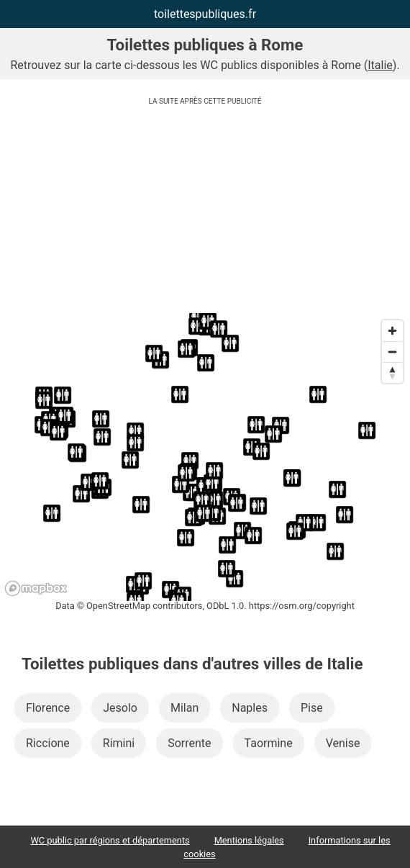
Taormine (269, 743)
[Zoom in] (392, 331)
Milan (184, 708)
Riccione (48, 743)
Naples (250, 708)
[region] (205, 457)
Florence (48, 708)
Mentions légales (249, 840)
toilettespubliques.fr (205, 14)
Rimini (119, 743)
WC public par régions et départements (110, 840)
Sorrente (189, 743)
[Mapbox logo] (36, 588)
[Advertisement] (205, 212)
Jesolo (120, 708)
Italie (380, 65)
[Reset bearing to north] (392, 372)
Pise (312, 708)
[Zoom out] (392, 352)
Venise (343, 743)
